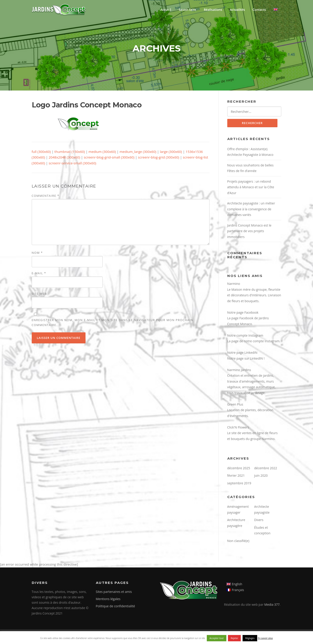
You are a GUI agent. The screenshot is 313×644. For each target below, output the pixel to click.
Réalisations (213, 10)
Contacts (259, 10)
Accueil (166, 10)
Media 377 (272, 604)
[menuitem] (276, 10)
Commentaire (46, 196)
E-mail (39, 273)
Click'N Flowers (238, 427)
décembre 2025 (239, 468)
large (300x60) (171, 152)
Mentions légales (108, 599)
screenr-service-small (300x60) (72, 163)
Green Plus (235, 404)
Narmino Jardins (239, 370)
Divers (259, 520)
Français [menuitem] (238, 590)
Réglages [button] (250, 638)
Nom (37, 253)
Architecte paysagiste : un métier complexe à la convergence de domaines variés (251, 209)
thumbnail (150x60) (70, 152)
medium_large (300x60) (138, 152)
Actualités (237, 10)
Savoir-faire (187, 10)
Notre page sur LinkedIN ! (246, 358)
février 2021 (236, 475)
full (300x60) (41, 152)
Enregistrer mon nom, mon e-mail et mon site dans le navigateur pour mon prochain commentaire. (113, 322)
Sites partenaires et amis (114, 592)
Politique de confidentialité (115, 606)
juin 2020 (261, 475)
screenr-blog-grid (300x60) (159, 157)
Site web (39, 294)
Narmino (234, 284)
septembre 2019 (239, 483)
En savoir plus (265, 638)
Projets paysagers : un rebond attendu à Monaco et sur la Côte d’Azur (251, 187)
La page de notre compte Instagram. (254, 341)
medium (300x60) (102, 152)
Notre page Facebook (243, 312)
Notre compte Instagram (245, 335)
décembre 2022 (266, 468)
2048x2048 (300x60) (64, 157)
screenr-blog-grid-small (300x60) (109, 157)
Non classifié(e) (238, 541)
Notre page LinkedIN (242, 353)
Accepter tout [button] (217, 638)
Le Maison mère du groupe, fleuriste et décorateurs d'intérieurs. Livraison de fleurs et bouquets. (254, 295)
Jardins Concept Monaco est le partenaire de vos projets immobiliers (249, 231)
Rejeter (234, 638)
